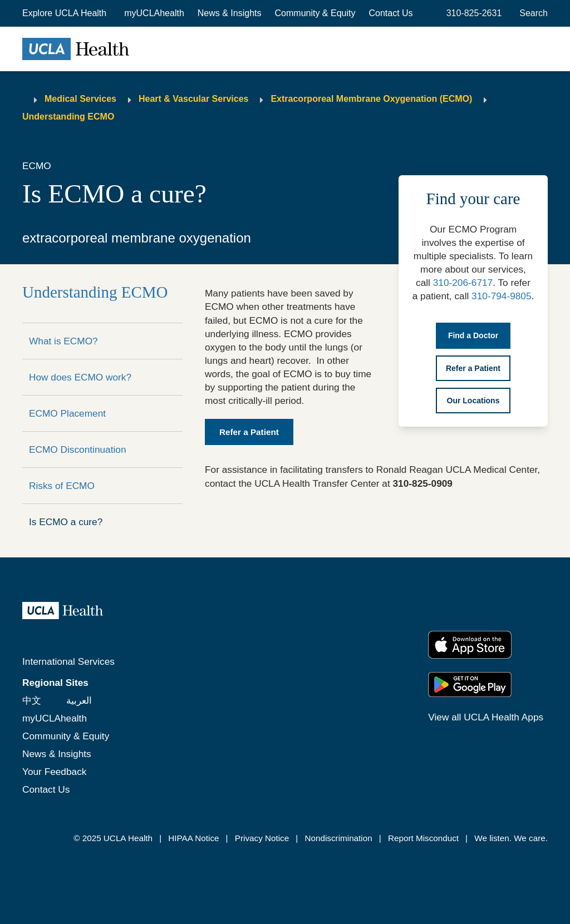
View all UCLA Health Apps (486, 717)
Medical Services (80, 99)
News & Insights (230, 13)
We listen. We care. (511, 838)
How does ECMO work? (80, 377)
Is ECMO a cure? (66, 522)
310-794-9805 (501, 296)
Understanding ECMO (68, 117)
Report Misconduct (423, 838)
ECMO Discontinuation (78, 449)
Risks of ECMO (62, 486)
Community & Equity (315, 13)
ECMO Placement (67, 413)
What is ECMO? (63, 341)
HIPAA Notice (193, 838)
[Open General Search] (531, 13)
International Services (68, 661)
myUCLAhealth (154, 13)
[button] (65, 13)
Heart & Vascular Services (193, 99)
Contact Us (390, 13)
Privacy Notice (262, 838)
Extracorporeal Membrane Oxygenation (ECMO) (371, 99)
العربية (79, 700)
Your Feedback (54, 772)
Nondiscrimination (338, 838)
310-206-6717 (463, 283)
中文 (32, 700)
